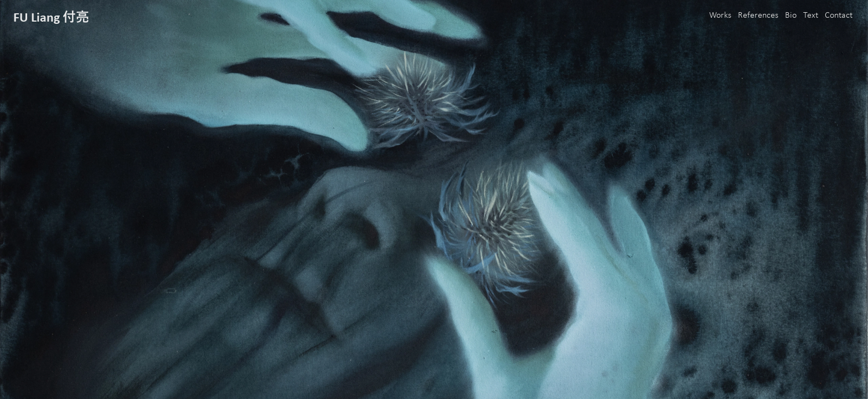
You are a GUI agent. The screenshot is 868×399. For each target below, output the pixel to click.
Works (720, 16)
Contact (839, 16)
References (758, 16)
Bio (791, 16)
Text (811, 16)
